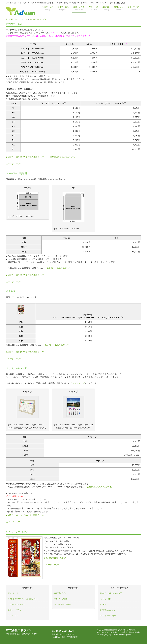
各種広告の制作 (60, 593)
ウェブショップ (77, 383)
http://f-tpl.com (126, 635)
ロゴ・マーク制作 (60, 599)
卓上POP (103, 604)
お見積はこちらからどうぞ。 (63, 157)
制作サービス (63, 8)
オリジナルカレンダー (108, 610)
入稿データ (93, 8)
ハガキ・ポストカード (16, 604)
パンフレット (13, 616)
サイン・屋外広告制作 (62, 604)
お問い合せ (119, 8)
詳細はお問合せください (55, 558)
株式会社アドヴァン (22, 632)
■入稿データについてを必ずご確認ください (26, 157)
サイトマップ (133, 8)
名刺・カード (13, 593)
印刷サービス (48, 8)
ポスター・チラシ (14, 610)
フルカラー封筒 (106, 599)
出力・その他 (79, 8)
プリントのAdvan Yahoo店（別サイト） (23, 599)
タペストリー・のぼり (108, 616)
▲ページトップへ (14, 164)
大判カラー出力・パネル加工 (111, 593)
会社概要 (106, 8)
